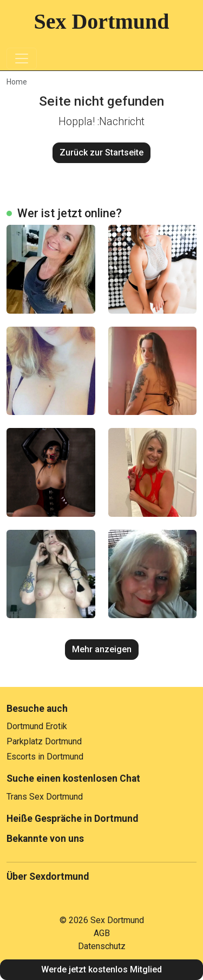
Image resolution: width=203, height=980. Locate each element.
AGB (102, 933)
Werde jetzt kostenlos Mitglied (101, 969)
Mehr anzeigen (102, 649)
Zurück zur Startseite (101, 152)
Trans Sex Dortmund (45, 797)
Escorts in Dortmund (45, 757)
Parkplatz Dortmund (44, 741)
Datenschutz (102, 946)
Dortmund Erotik (37, 726)
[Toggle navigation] (22, 59)
